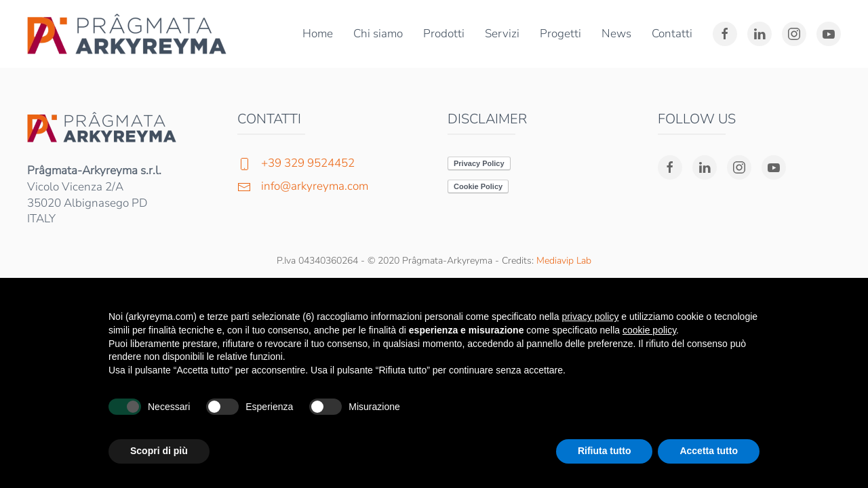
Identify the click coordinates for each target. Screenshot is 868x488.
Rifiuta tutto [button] (605, 451)
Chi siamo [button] (378, 34)
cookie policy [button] (649, 330)
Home (318, 34)
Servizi (502, 34)
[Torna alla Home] (130, 34)
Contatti (672, 34)
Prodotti (444, 34)
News (616, 34)
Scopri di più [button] (159, 451)
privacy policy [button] (590, 317)
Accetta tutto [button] (709, 451)
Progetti (560, 34)
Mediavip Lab (564, 261)
